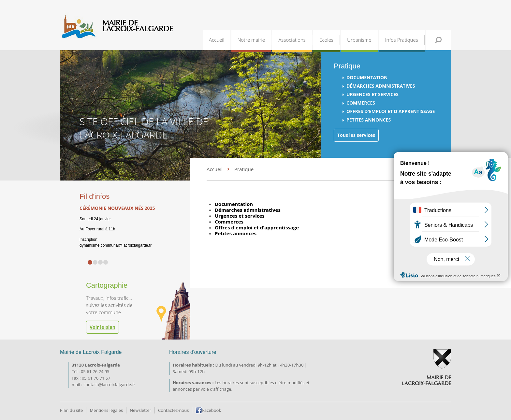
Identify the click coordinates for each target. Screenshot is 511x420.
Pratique (244, 169)
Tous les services (356, 135)
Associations (292, 40)
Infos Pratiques (402, 40)
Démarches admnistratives (381, 86)
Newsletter (140, 410)
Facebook (212, 410)
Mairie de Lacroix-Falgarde (138, 26)
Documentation (367, 77)
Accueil (217, 40)
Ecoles (326, 40)
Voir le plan (102, 327)
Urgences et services (372, 94)
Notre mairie (251, 40)
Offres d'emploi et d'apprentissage (391, 111)
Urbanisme (359, 40)
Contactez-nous (173, 410)
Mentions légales (106, 410)
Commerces (361, 103)
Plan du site (71, 410)
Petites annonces (369, 120)
